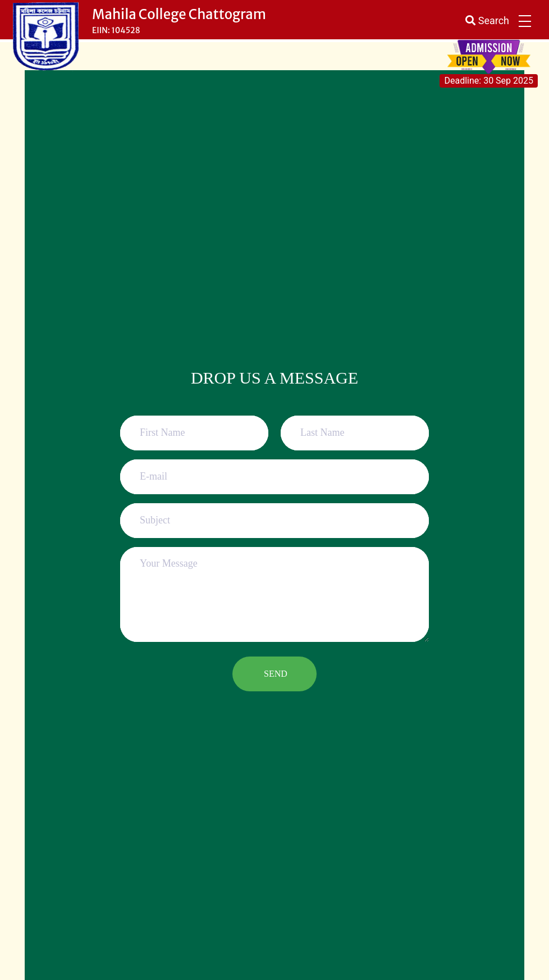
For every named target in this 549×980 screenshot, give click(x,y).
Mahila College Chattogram (179, 14)
